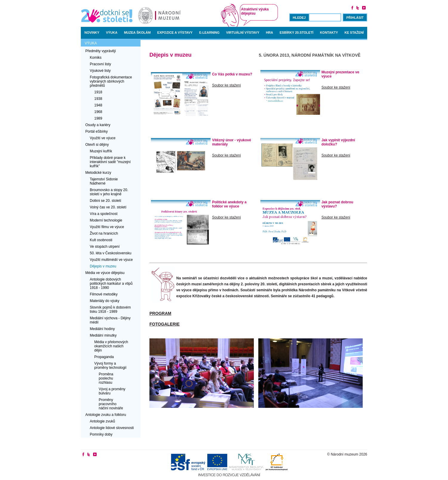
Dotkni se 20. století (105, 201)
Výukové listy (100, 71)
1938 (98, 99)
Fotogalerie (164, 324)
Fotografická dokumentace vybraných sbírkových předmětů (111, 81)
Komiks (96, 58)
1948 (98, 105)
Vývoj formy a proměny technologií (110, 366)
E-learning (209, 32)
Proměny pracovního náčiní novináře (111, 404)
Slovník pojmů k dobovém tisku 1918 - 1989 (110, 309)
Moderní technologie (106, 220)
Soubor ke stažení (227, 85)
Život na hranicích (104, 233)
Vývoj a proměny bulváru (112, 391)
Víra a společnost (104, 214)
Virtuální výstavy (243, 32)
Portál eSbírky (96, 131)
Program (160, 313)
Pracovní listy (100, 64)
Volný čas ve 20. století (108, 207)
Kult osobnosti (101, 240)
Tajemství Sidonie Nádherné (104, 181)
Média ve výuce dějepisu (105, 273)
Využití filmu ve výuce (107, 227)
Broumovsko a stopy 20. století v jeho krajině (109, 192)
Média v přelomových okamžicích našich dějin (111, 346)
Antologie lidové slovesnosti (112, 428)
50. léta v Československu (111, 253)
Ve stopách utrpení (105, 247)
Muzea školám (137, 32)
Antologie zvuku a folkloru (106, 415)
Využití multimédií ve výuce (111, 260)
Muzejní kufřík (101, 151)
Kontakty (329, 32)
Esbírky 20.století (296, 32)
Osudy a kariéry (98, 125)
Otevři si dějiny (97, 145)
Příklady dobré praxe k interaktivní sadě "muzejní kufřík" (110, 162)
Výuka (112, 32)
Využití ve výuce (103, 138)
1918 (98, 92)
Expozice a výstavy (175, 32)
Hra (270, 32)
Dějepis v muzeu (103, 266)
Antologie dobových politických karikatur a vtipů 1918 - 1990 (111, 284)
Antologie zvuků (102, 421)
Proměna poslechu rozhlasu (106, 378)
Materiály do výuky (105, 301)
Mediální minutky (103, 335)
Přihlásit (355, 18)
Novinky (92, 32)
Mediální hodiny (102, 329)
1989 (98, 118)
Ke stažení (354, 32)
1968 (98, 112)
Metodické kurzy (98, 173)
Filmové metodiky (104, 294)
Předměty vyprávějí (101, 51)
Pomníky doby (101, 434)
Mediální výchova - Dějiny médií (110, 320)
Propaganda (104, 357)
